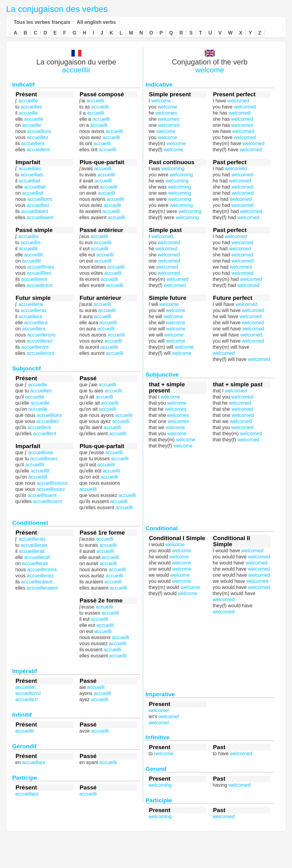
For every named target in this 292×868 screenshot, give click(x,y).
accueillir (76, 70)
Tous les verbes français (42, 22)
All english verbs (96, 22)
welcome (210, 70)
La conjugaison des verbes (57, 9)
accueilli (112, 427)
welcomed (240, 181)
